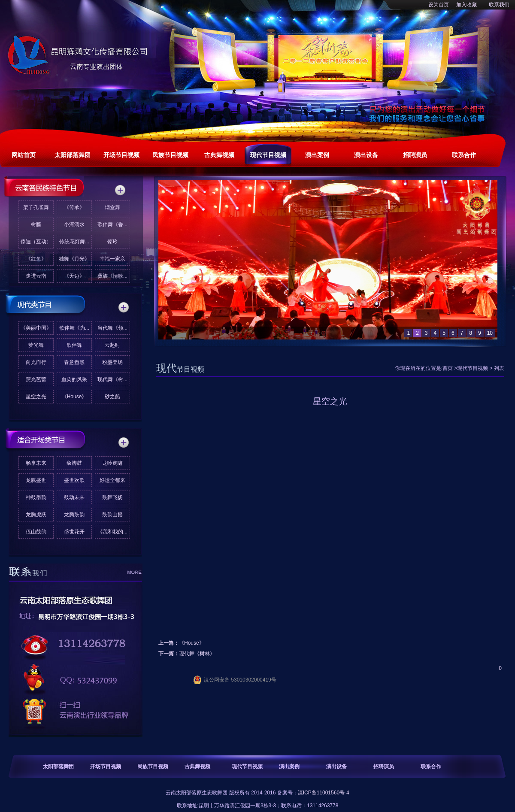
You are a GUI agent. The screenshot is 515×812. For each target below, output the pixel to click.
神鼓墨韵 (36, 497)
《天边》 (74, 276)
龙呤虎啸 (112, 463)
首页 (448, 368)
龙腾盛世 (36, 480)
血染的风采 (74, 379)
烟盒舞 (112, 207)
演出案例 (289, 767)
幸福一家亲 (112, 259)
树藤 (36, 224)
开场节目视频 (106, 767)
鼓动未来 (74, 497)
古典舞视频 (197, 767)
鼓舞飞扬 (112, 497)
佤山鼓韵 (36, 532)
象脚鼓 (74, 463)
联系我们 (499, 5)
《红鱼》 (36, 259)
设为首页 (439, 5)
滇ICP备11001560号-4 (324, 793)
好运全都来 (112, 480)
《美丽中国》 (36, 328)
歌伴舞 (74, 345)
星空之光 (36, 397)
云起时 (112, 345)
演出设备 (336, 767)
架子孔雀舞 (36, 207)
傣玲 (112, 242)
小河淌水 (74, 224)
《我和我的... (112, 532)
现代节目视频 (473, 368)
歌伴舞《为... (74, 328)
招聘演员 (384, 767)
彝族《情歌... (112, 276)
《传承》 (74, 207)
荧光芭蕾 (36, 379)
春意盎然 (74, 362)
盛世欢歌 (74, 480)
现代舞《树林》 (197, 654)
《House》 (74, 397)
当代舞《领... (112, 328)
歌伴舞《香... (112, 224)
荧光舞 (36, 345)
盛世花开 (74, 532)
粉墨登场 (112, 362)
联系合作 (431, 767)
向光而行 (36, 362)
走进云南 (36, 276)
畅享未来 (36, 463)
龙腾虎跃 (36, 515)
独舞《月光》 (74, 259)
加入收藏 (467, 5)
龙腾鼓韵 (74, 515)
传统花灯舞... (74, 242)
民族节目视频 (153, 767)
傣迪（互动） (36, 242)
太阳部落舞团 (58, 767)
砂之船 (112, 397)
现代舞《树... (112, 379)
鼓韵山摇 (112, 515)
